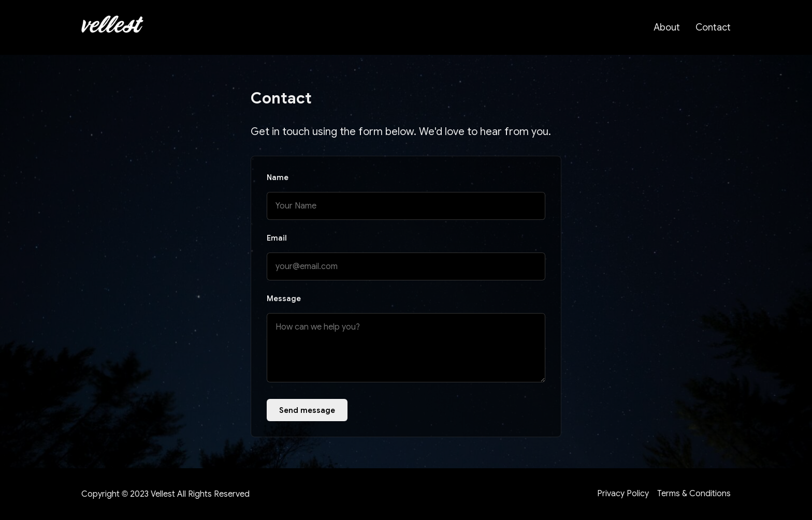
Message (284, 299)
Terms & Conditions (694, 494)
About (667, 27)
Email (277, 238)
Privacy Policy (623, 494)
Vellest (163, 494)
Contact (713, 27)
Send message (307, 410)
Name (278, 177)
